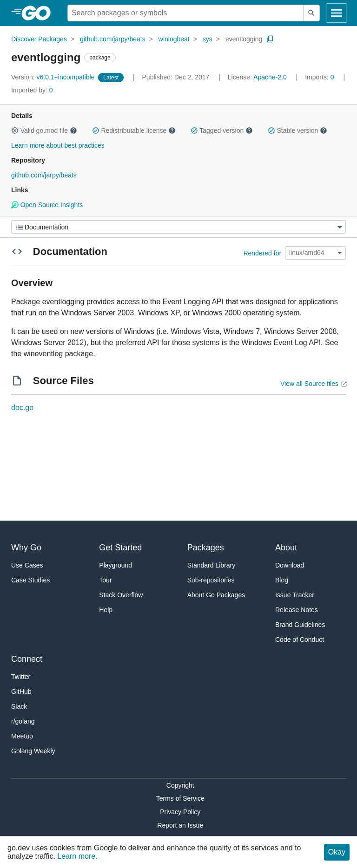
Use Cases (27, 565)
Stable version (297, 131)
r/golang (23, 721)
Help (106, 610)
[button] (15, 131)
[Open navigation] (337, 13)
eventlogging (244, 39)
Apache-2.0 (270, 77)
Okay (337, 852)
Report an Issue (180, 825)
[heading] (39, 13)
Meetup (22, 736)
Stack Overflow (121, 595)
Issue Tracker (295, 595)
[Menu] (178, 227)
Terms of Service (180, 798)
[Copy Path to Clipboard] (270, 39)
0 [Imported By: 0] (32, 90)
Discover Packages (39, 39)
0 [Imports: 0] (320, 77)
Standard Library (212, 565)
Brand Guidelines (300, 625)
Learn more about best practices (58, 145)
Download (290, 565)
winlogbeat (174, 39)
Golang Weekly (33, 751)
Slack (19, 706)
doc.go (22, 408)
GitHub (21, 692)
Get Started (120, 548)
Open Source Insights (47, 205)
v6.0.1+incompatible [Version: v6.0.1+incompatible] (54, 77)
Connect (27, 659)
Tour (105, 580)
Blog (282, 580)
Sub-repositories (211, 580)
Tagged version (222, 131)
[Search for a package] (185, 13)
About (286, 548)
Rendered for (262, 253)
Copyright (180, 785)
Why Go (26, 548)
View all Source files (309, 384)
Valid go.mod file (44, 131)
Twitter (21, 677)
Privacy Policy (180, 812)
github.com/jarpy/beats (113, 39)
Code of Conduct (300, 640)
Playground (116, 565)
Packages (206, 548)
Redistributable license (134, 131)
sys (208, 39)
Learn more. (77, 856)
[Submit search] (311, 13)
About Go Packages (216, 595)
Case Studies (30, 580)
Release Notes (297, 610)
